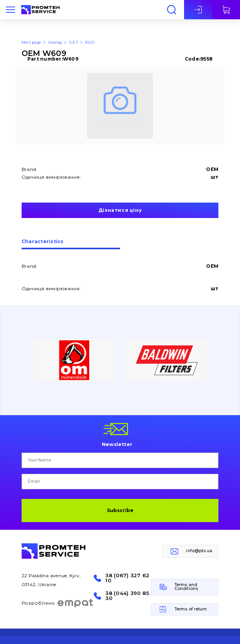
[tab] (71, 244)
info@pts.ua (199, 551)
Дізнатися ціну (120, 210)
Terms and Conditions (186, 587)
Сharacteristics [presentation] (43, 242)
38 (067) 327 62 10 (127, 578)
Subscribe (120, 510)
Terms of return (191, 609)
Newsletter (117, 444)
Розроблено (58, 603)
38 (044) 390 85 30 (127, 596)
